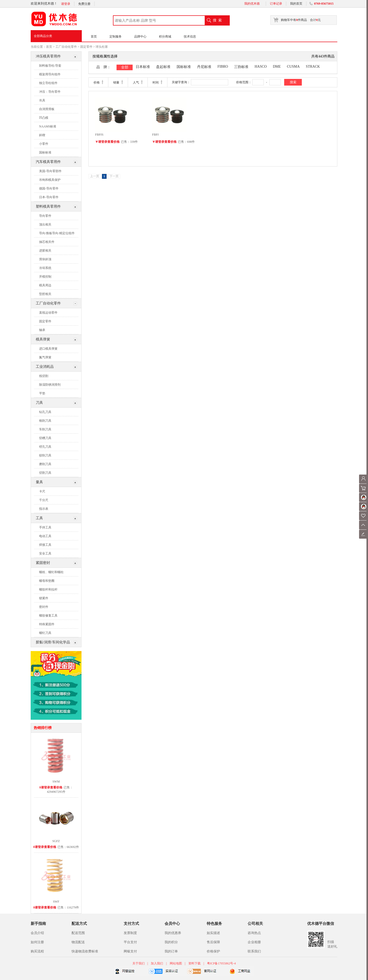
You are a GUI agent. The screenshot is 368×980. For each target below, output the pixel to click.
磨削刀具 (45, 464)
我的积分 (171, 942)
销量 (116, 82)
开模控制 (45, 277)
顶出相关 (45, 225)
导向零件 (45, 216)
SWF (56, 902)
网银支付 (130, 951)
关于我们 (139, 963)
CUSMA (293, 67)
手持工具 (45, 527)
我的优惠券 (173, 933)
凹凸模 (44, 118)
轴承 (42, 330)
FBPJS (99, 135)
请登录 (66, 4)
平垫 (42, 393)
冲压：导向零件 (50, 92)
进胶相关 (45, 251)
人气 (136, 82)
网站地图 (176, 963)
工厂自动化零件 (66, 47)
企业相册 (254, 942)
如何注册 (37, 942)
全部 (125, 67)
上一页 (95, 176)
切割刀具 (45, 473)
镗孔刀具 (45, 447)
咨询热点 (254, 933)
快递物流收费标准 (85, 951)
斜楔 (42, 135)
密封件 (44, 607)
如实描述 (213, 933)
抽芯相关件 (47, 242)
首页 (94, 37)
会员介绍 (37, 933)
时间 (156, 82)
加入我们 (157, 963)
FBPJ (155, 135)
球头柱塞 (102, 47)
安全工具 (45, 553)
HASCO (261, 67)
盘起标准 (163, 67)
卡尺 (42, 491)
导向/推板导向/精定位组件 (57, 233)
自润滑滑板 (47, 109)
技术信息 (190, 37)
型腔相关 (45, 294)
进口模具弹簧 (48, 349)
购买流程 (37, 951)
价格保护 (213, 951)
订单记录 (276, 4)
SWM (56, 782)
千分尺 (44, 500)
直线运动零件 (48, 313)
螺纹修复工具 (48, 616)
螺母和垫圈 (47, 581)
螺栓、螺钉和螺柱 (51, 572)
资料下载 (194, 963)
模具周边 (45, 285)
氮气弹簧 (45, 357)
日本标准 (143, 67)
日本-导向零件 (49, 197)
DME (277, 67)
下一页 (114, 176)
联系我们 (254, 951)
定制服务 (116, 37)
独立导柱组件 (48, 83)
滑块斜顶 (45, 259)
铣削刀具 (45, 421)
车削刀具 (45, 429)
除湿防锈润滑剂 (50, 385)
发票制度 (130, 933)
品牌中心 (140, 37)
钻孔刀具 (45, 412)
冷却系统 (45, 268)
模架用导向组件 (50, 74)
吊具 (42, 100)
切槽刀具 (45, 438)
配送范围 (78, 933)
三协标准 (241, 67)
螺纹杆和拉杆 (48, 589)
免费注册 (84, 4)
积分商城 (165, 37)
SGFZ (56, 841)
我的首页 (296, 4)
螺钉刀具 (45, 633)
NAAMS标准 (48, 126)
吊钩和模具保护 (50, 180)
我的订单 (171, 951)
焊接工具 (45, 545)
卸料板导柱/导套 (50, 66)
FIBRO (223, 67)
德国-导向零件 (49, 188)
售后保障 (213, 942)
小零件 (44, 144)
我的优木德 (252, 4)
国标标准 (45, 152)
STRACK (313, 67)
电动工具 (45, 536)
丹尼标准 (204, 67)
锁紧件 (44, 598)
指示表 (44, 509)
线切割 (44, 376)
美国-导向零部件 (50, 171)
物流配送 (78, 942)
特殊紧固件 (47, 624)
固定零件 (86, 47)
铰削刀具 (45, 455)
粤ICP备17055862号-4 (221, 963)
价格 (97, 82)
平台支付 (130, 942)
